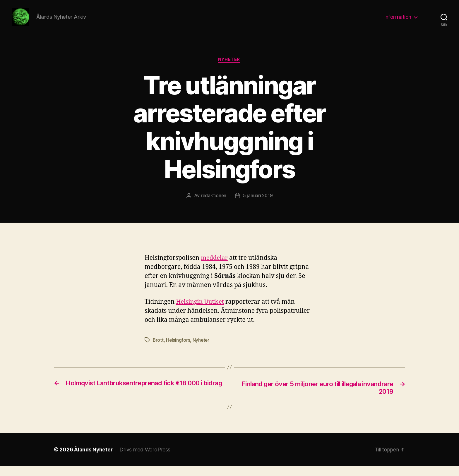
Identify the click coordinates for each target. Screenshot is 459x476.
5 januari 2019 (258, 205)
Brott (158, 349)
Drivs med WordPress (146, 459)
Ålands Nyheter (94, 459)
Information (398, 21)
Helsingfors (178, 349)
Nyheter (229, 69)
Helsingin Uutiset (201, 311)
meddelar (215, 267)
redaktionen (213, 205)
